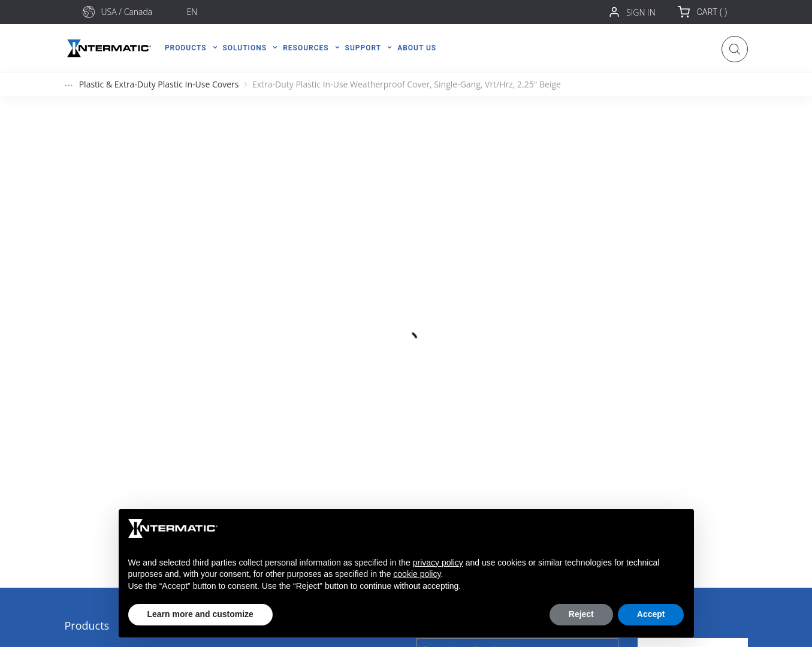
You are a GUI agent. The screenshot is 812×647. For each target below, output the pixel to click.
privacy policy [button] (438, 563)
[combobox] (140, 12)
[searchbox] (140, 12)
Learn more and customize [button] (200, 614)
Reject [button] (581, 614)
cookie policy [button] (417, 574)
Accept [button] (651, 614)
